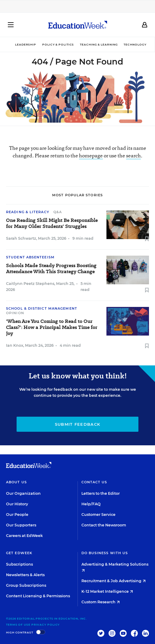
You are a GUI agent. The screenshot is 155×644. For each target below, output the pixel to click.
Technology (135, 44)
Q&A (58, 212)
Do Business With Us (105, 553)
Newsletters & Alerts (25, 575)
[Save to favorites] (147, 239)
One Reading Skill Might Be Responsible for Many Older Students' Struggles (52, 223)
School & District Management (42, 308)
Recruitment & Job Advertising (114, 581)
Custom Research (101, 602)
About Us (16, 482)
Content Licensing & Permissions (38, 596)
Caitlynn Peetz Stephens (30, 284)
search (133, 155)
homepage (91, 155)
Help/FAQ (91, 504)
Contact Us (94, 482)
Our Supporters (21, 525)
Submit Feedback (78, 424)
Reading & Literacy (28, 212)
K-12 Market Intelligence (107, 591)
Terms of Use (18, 625)
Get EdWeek (19, 553)
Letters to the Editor (101, 493)
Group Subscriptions (26, 585)
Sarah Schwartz (21, 238)
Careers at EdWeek (24, 536)
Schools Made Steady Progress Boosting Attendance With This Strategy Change (51, 269)
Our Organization (23, 493)
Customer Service (98, 515)
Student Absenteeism (30, 257)
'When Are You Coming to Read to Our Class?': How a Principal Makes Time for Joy (52, 327)
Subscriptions (19, 564)
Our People (17, 515)
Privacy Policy (46, 625)
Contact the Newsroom (104, 525)
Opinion (15, 313)
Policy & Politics (58, 44)
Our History (17, 504)
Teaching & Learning (99, 44)
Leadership (26, 44)
